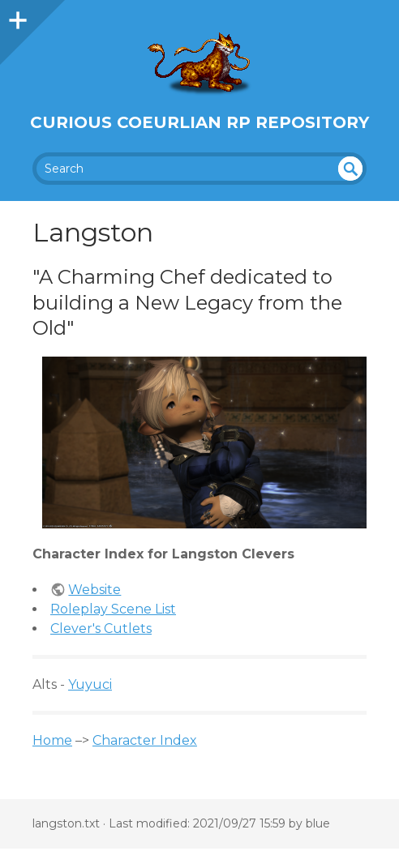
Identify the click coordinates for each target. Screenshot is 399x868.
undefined (350, 169)
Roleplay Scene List (113, 609)
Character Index (145, 740)
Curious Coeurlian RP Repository (199, 122)
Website (94, 590)
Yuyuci (90, 684)
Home (52, 740)
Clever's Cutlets (101, 629)
